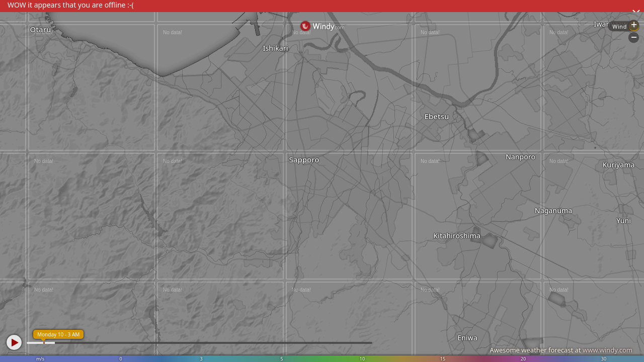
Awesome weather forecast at (561, 350)
